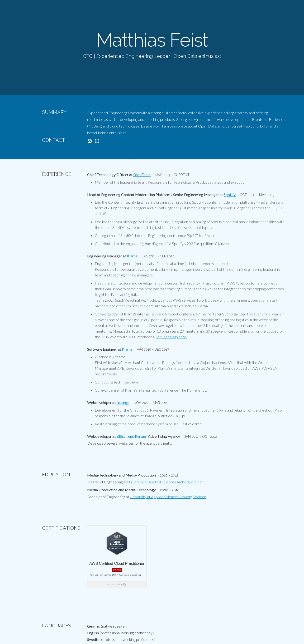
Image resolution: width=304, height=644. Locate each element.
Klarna (132, 256)
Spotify (230, 194)
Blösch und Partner (132, 436)
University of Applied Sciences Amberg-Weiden (165, 482)
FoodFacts (142, 175)
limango (123, 402)
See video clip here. (171, 337)
